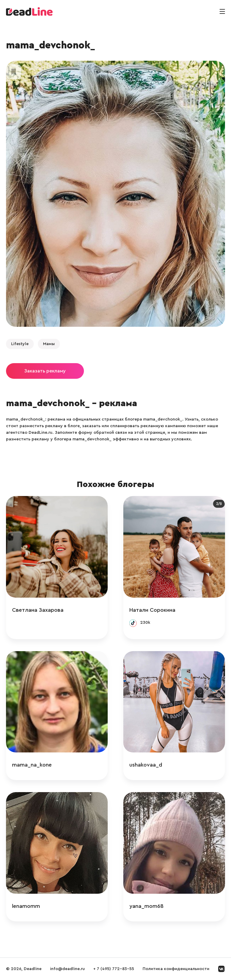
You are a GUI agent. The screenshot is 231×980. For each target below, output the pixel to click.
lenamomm (26, 906)
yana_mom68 (146, 906)
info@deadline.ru (67, 969)
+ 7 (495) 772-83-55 (114, 969)
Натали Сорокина (152, 610)
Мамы (49, 344)
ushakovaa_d (146, 765)
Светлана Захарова (38, 610)
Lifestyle (20, 344)
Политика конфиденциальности (176, 969)
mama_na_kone (32, 765)
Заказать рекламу (45, 371)
